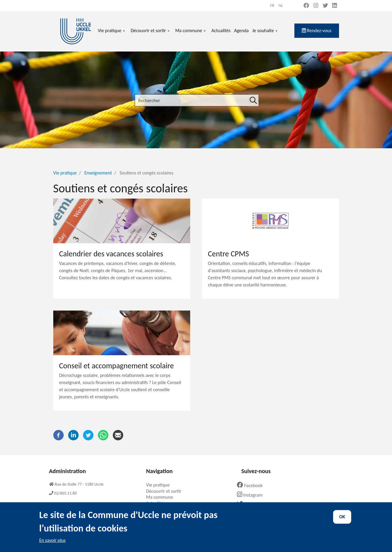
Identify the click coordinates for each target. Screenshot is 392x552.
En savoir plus (53, 546)
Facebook (252, 485)
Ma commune (191, 34)
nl (281, 6)
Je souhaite (266, 34)
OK (342, 522)
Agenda (241, 31)
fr (272, 6)
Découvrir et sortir (151, 34)
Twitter (250, 504)
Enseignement (98, 173)
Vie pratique (112, 34)
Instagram (252, 495)
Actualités (221, 31)
